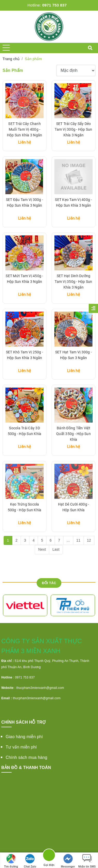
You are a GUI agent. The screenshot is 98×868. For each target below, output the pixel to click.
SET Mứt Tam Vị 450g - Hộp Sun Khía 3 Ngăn (24, 279)
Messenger (68, 861)
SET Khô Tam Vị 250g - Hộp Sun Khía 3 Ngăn (25, 355)
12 (89, 540)
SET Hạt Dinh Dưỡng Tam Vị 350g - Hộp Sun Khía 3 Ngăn (73, 282)
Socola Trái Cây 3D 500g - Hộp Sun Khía (25, 431)
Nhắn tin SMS (87, 861)
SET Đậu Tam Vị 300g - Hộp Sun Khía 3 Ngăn (25, 202)
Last (56, 549)
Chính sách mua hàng (26, 757)
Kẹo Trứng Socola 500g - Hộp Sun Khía (25, 507)
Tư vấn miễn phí (21, 747)
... (68, 540)
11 (78, 540)
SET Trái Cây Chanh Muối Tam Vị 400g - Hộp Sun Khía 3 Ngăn (25, 129)
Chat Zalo (30, 861)
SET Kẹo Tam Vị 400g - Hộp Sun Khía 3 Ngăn (73, 202)
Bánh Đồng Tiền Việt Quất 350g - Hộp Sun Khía (73, 434)
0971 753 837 (55, 5)
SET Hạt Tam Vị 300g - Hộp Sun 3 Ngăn (73, 355)
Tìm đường (11, 861)
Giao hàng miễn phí (24, 737)
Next (42, 549)
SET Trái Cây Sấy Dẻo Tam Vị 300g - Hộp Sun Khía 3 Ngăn (73, 129)
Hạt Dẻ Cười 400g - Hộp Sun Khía (74, 507)
